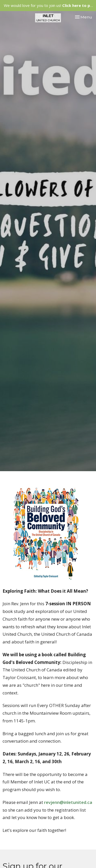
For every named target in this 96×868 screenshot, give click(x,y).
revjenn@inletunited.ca (68, 802)
